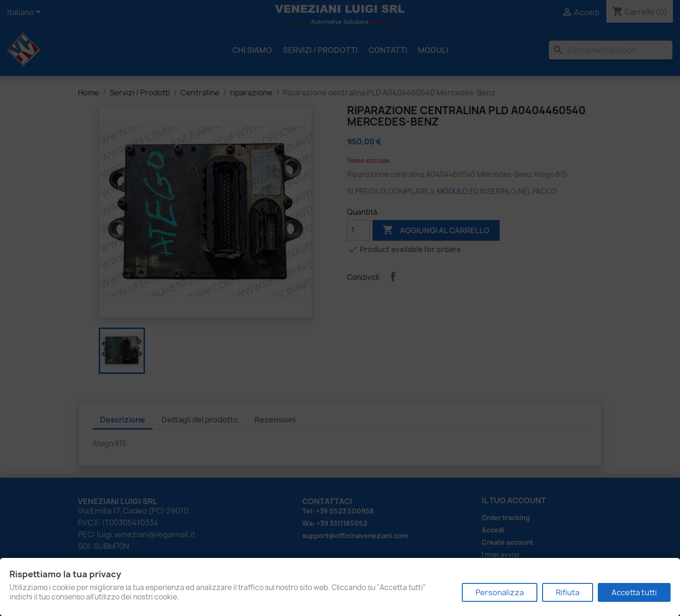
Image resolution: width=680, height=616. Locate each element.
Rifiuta (568, 592)
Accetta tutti (634, 592)
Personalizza (500, 592)
